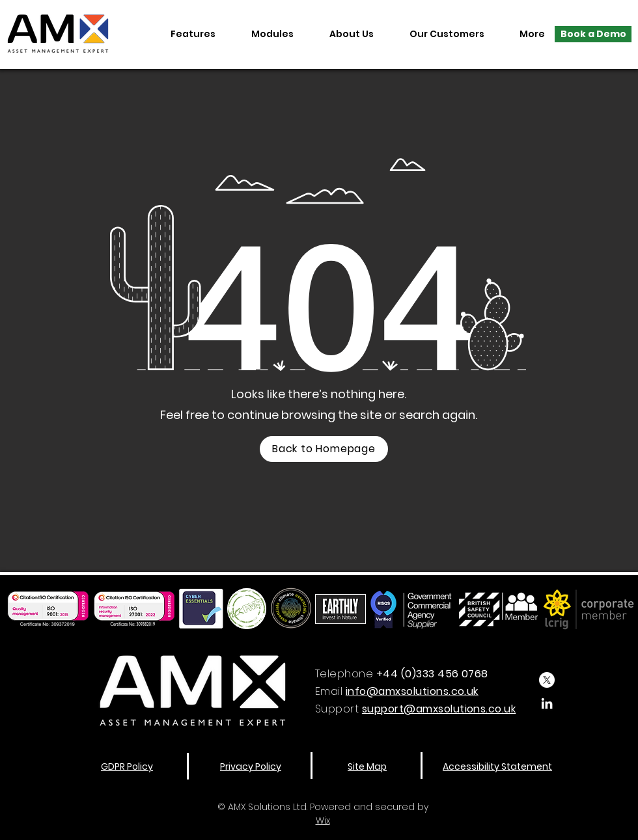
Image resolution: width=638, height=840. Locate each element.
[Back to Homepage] (324, 449)
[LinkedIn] (547, 703)
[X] (547, 680)
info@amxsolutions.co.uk (412, 691)
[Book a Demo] (593, 34)
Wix (323, 820)
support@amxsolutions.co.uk (439, 709)
